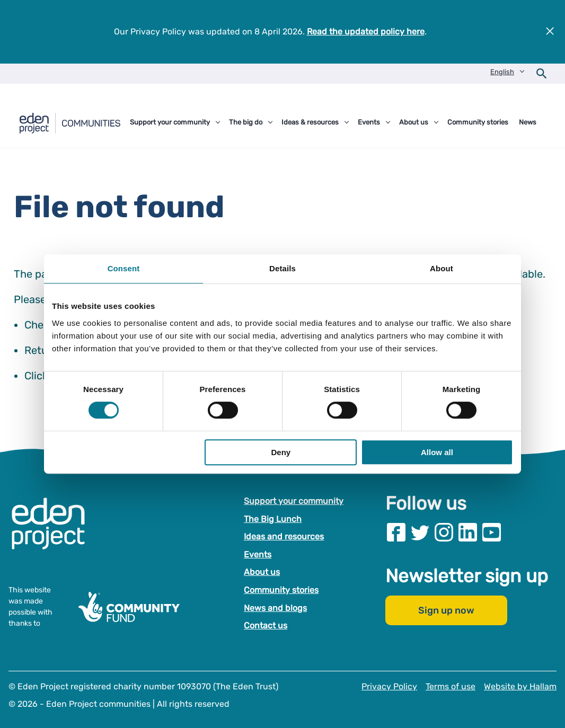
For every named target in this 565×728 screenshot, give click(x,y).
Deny (281, 452)
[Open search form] (542, 74)
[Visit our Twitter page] (420, 532)
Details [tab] (282, 268)
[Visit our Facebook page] (396, 532)
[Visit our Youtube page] (492, 532)
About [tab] (442, 268)
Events (258, 554)
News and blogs (275, 607)
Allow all (437, 452)
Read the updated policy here (366, 32)
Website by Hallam (520, 686)
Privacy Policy (389, 686)
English (502, 72)
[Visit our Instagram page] (444, 532)
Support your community (294, 501)
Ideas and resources (284, 536)
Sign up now (446, 610)
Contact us (266, 625)
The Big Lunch (273, 518)
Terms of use (451, 686)
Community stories (281, 590)
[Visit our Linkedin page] (468, 532)
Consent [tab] (124, 268)
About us (262, 572)
